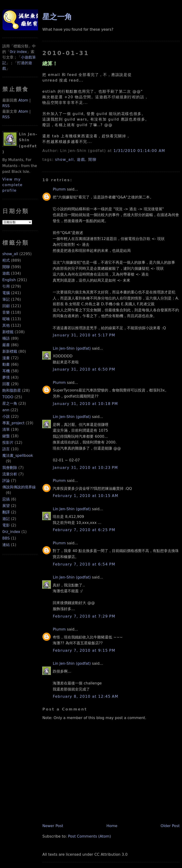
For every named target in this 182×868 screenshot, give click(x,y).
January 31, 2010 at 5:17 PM (84, 335)
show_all (10, 254)
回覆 (6, 384)
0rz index (18, 52)
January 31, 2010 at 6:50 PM (84, 369)
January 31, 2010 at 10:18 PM (85, 404)
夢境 (6, 377)
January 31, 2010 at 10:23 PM (85, 468)
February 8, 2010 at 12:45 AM (85, 696)
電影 (6, 525)
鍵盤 (6, 436)
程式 (6, 260)
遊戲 (6, 273)
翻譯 (6, 512)
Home (112, 826)
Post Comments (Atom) (89, 836)
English (9, 280)
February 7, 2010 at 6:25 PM (84, 530)
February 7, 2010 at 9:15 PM (84, 650)
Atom (23, 100)
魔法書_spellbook (18, 455)
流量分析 (10, 474)
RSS (6, 106)
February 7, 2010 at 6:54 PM (84, 564)
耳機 (6, 371)
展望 (6, 506)
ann (6, 410)
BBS (6, 538)
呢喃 (6, 319)
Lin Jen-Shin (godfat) (72, 348)
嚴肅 (6, 345)
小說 (6, 416)
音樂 (6, 312)
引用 (6, 286)
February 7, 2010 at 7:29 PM (84, 616)
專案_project (13, 423)
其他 (6, 325)
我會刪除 (10, 468)
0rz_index (11, 532)
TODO (8, 397)
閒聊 (6, 267)
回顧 (6, 306)
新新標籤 (10, 351)
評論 (6, 481)
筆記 (6, 299)
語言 (6, 449)
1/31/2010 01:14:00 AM (139, 151)
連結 (6, 545)
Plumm (59, 189)
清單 (6, 429)
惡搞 (6, 499)
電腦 (6, 293)
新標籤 (8, 332)
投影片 (8, 442)
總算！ (50, 63)
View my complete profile (13, 185)
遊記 (6, 519)
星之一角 (10, 403)
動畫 (6, 364)
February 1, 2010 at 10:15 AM (85, 496)
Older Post (170, 826)
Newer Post (53, 826)
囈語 (6, 338)
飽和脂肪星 (12, 390)
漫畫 (6, 358)
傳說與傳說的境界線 (19, 487)
